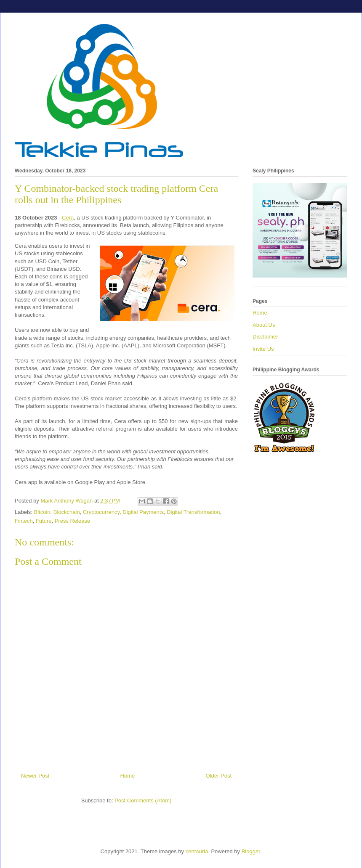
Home (128, 776)
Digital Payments (143, 512)
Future (44, 521)
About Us (264, 325)
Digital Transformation (193, 512)
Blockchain (67, 512)
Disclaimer (265, 337)
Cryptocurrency (101, 512)
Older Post (219, 776)
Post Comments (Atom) (143, 801)
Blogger (251, 851)
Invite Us (263, 349)
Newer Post (35, 776)
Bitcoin (42, 512)
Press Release (73, 521)
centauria (197, 851)
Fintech (24, 521)
